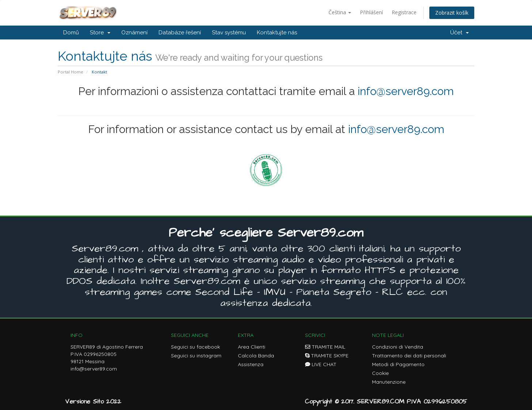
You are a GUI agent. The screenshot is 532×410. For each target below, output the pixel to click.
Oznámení (134, 33)
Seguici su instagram (196, 356)
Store (100, 33)
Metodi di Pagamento (398, 364)
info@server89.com (406, 91)
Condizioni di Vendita (398, 347)
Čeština (340, 12)
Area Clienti (252, 347)
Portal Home (71, 72)
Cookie (380, 373)
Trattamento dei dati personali (409, 356)
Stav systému (229, 33)
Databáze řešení (180, 33)
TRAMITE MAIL (325, 347)
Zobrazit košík (452, 13)
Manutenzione (389, 382)
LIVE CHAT (321, 364)
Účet (459, 33)
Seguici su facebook (195, 347)
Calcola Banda (256, 356)
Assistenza (251, 364)
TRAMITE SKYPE (327, 356)
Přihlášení (371, 12)
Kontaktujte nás (277, 33)
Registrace (404, 12)
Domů (71, 33)
